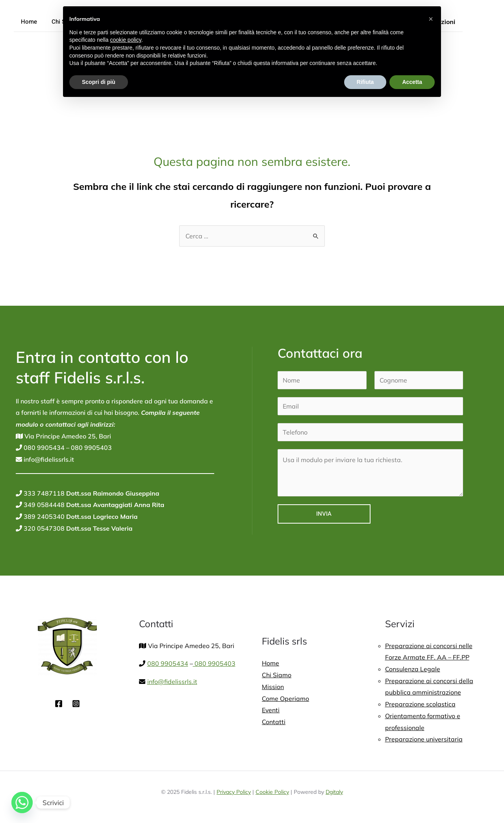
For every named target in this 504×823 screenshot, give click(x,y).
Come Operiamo (285, 699)
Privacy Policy (234, 792)
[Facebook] (59, 704)
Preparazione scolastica (420, 704)
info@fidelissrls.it (48, 459)
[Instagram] (76, 704)
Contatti (274, 722)
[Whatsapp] (22, 803)
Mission (273, 687)
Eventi (271, 710)
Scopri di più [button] (99, 82)
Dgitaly (334, 792)
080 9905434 (43, 448)
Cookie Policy (272, 792)
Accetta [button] (412, 82)
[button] (431, 19)
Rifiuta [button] (365, 82)
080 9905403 (91, 448)
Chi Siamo (277, 675)
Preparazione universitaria (424, 739)
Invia (324, 514)
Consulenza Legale (413, 669)
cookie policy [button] (126, 40)
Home (28, 22)
